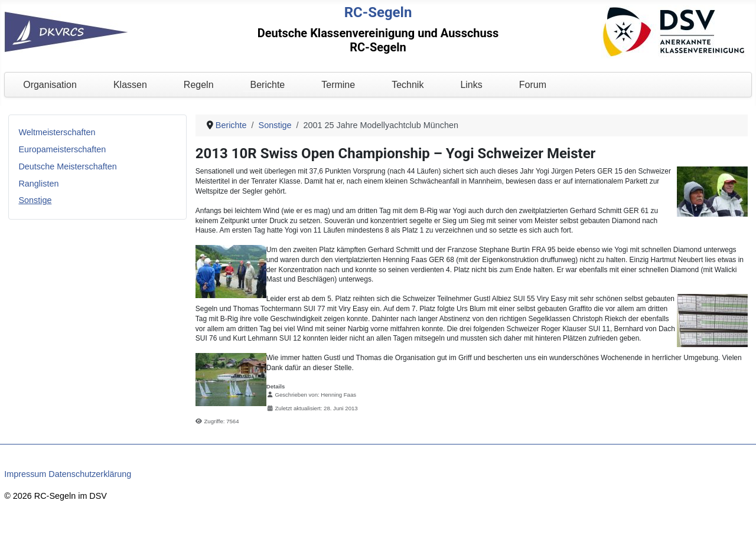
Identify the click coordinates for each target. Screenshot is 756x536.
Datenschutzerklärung (90, 474)
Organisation (50, 85)
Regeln (199, 85)
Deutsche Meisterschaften (67, 166)
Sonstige (35, 200)
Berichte (268, 85)
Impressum (25, 474)
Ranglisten (38, 184)
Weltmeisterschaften (57, 132)
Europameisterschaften (62, 149)
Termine (338, 85)
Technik (408, 85)
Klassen (130, 85)
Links (471, 85)
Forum (533, 85)
